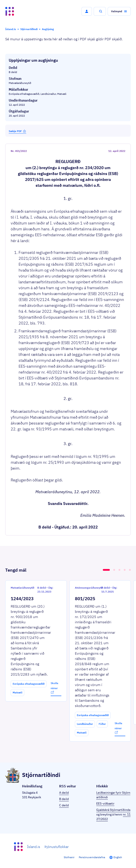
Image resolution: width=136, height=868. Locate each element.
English (118, 857)
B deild (64, 799)
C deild (64, 805)
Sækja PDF (17, 131)
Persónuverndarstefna (92, 857)
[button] (87, 11)
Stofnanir (69, 857)
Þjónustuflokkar (57, 847)
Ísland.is (34, 847)
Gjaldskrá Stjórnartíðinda (113, 810)
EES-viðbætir (105, 803)
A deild (64, 793)
